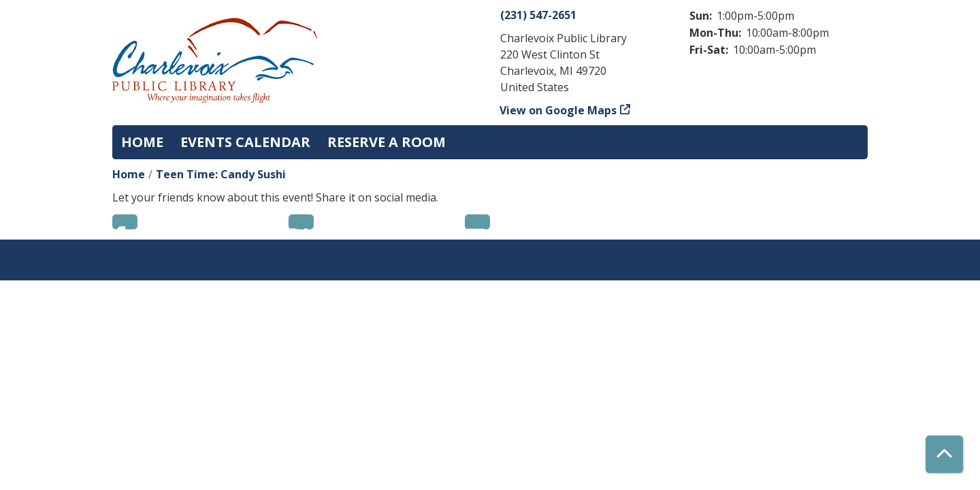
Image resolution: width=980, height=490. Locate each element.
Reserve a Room (387, 142)
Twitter (301, 222)
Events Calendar (245, 142)
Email (477, 222)
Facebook (125, 222)
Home (142, 142)
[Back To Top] (944, 454)
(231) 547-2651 (538, 15)
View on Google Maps (558, 110)
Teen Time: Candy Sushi (221, 174)
